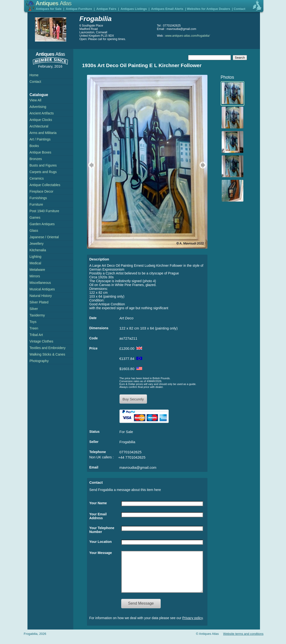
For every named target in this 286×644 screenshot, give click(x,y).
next (203, 165)
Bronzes (36, 159)
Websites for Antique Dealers (208, 9)
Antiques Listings (134, 9)
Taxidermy (37, 315)
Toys (33, 322)
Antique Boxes (40, 152)
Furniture (36, 204)
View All (36, 100)
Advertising (38, 107)
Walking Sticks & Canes (47, 354)
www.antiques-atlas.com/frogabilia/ (188, 36)
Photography (39, 361)
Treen (34, 328)
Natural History (41, 296)
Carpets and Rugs (43, 172)
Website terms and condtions (243, 641)
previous (91, 165)
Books (34, 146)
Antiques (54, 3)
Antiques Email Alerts (167, 9)
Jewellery (37, 244)
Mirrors (35, 276)
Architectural (39, 126)
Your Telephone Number (102, 530)
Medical (35, 263)
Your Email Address (98, 516)
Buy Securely (133, 399)
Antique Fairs (106, 9)
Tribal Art (36, 335)
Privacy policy (193, 625)
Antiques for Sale (49, 9)
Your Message (101, 553)
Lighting (36, 257)
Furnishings (38, 198)
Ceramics (37, 178)
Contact (239, 9)
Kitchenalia (38, 250)
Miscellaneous (40, 283)
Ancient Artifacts (42, 113)
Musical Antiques (42, 289)
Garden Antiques (42, 224)
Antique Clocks (41, 120)
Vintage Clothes (42, 341)
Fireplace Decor (42, 191)
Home (34, 75)
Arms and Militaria (43, 133)
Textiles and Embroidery (48, 348)
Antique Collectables (45, 185)
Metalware (37, 270)
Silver (34, 309)
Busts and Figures (43, 165)
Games (35, 217)
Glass (34, 231)
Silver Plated (39, 302)
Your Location (101, 542)
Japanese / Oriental (44, 237)
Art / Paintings (40, 139)
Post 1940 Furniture (44, 211)
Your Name (98, 503)
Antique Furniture (79, 9)
